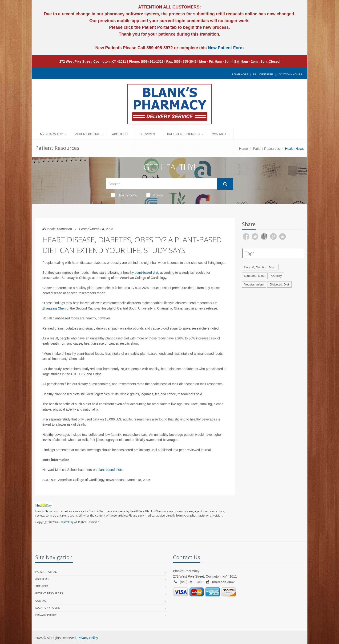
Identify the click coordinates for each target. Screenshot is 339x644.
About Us (120, 134)
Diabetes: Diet (279, 284)
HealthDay (67, 522)
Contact (219, 134)
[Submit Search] (225, 184)
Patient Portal (87, 134)
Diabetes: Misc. (255, 276)
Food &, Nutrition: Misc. (260, 267)
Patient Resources (183, 134)
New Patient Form (226, 48)
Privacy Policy (46, 615)
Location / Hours (290, 74)
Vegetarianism (254, 284)
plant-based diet (146, 273)
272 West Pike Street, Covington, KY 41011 (93, 61)
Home (244, 149)
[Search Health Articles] (162, 184)
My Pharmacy (51, 134)
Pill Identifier (263, 74)
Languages (240, 74)
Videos (155, 195)
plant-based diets (110, 470)
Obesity (276, 276)
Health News (124, 195)
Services (147, 134)
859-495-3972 (159, 48)
